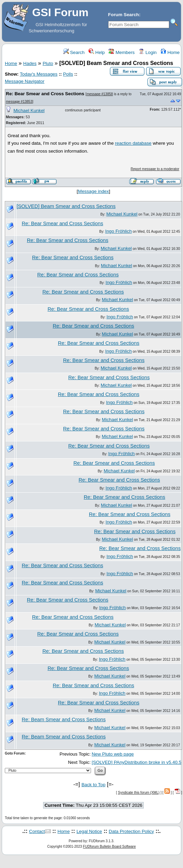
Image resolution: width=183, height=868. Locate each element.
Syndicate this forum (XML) (139, 793)
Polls (68, 74)
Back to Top (93, 785)
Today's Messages (38, 74)
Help (97, 52)
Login (148, 52)
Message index (93, 191)
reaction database (133, 143)
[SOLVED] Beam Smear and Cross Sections (66, 206)
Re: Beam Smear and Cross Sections (64, 719)
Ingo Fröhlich (118, 231)
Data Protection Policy (131, 831)
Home (170, 52)
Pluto (48, 63)
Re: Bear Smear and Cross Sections (45, 94)
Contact (37, 831)
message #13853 (19, 102)
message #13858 (100, 94)
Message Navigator (25, 81)
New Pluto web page (113, 754)
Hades (30, 63)
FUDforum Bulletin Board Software (109, 847)
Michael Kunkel (29, 111)
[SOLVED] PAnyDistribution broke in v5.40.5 (136, 762)
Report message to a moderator (155, 169)
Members (121, 52)
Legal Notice (89, 831)
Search (74, 52)
